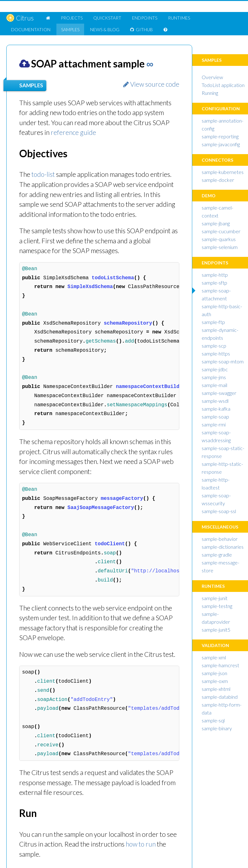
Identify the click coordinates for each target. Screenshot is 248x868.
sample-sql (213, 720)
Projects (72, 18)
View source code (150, 84)
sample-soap (215, 417)
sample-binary (217, 728)
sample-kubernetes (223, 172)
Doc (31, 29)
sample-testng (217, 606)
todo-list (43, 174)
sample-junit (215, 598)
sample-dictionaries (223, 547)
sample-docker (218, 180)
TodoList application (223, 85)
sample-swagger (219, 393)
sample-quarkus (219, 239)
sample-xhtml (216, 689)
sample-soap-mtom (223, 361)
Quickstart (107, 18)
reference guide (74, 132)
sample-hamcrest (220, 665)
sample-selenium (220, 247)
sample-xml (214, 657)
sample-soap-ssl (219, 511)
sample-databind (220, 697)
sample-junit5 (216, 630)
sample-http (215, 275)
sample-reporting (220, 136)
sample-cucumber (221, 231)
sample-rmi (214, 424)
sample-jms (214, 377)
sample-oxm (215, 681)
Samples (70, 29)
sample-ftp (213, 322)
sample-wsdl (215, 401)
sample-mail (214, 385)
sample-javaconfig (221, 144)
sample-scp (214, 346)
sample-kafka (216, 409)
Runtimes (179, 18)
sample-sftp (214, 283)
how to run (141, 844)
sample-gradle (217, 555)
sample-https (216, 353)
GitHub (141, 29)
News (105, 29)
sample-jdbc (215, 369)
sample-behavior (220, 539)
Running (210, 93)
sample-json (214, 673)
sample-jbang (216, 223)
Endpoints (145, 18)
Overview (212, 77)
